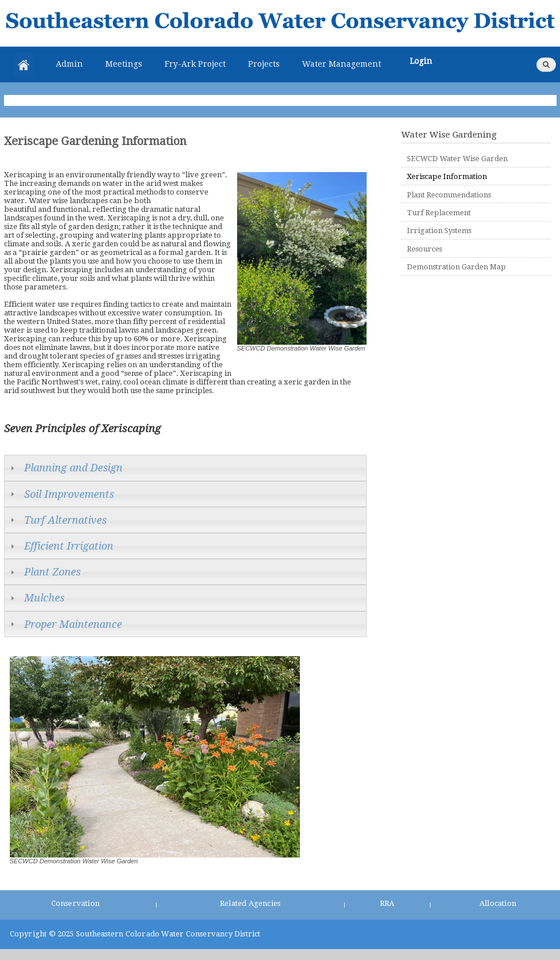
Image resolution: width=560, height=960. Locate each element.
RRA (387, 903)
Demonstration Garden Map (456, 267)
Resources (424, 249)
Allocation (498, 903)
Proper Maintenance (73, 624)
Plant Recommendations (449, 195)
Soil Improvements (69, 494)
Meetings (124, 64)
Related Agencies (250, 903)
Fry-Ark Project (195, 64)
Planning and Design (73, 468)
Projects (264, 64)
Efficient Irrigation (69, 546)
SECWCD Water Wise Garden (457, 159)
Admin (69, 64)
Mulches (44, 598)
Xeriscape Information (447, 176)
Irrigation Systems (439, 231)
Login (421, 61)
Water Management (342, 64)
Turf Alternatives (65, 520)
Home (24, 65)
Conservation (75, 903)
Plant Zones (52, 572)
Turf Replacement (439, 213)
